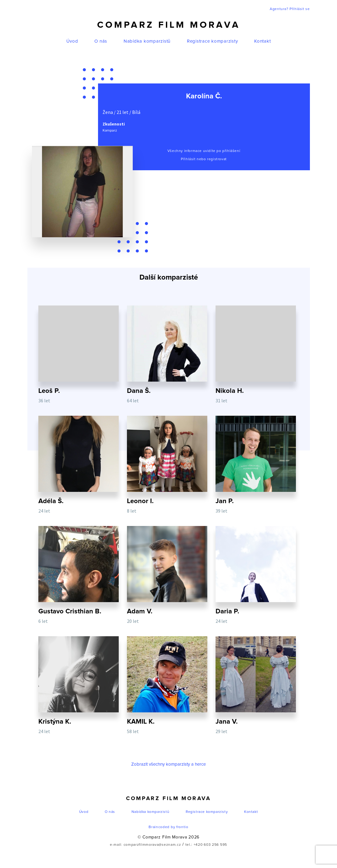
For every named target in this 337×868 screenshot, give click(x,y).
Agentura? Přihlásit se (290, 9)
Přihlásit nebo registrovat (204, 159)
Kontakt (262, 41)
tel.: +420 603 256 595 (206, 845)
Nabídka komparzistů (147, 41)
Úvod (72, 41)
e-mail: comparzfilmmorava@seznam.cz (146, 845)
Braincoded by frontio (168, 827)
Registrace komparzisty (212, 41)
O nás (101, 41)
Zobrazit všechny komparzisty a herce (168, 764)
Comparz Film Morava (169, 25)
